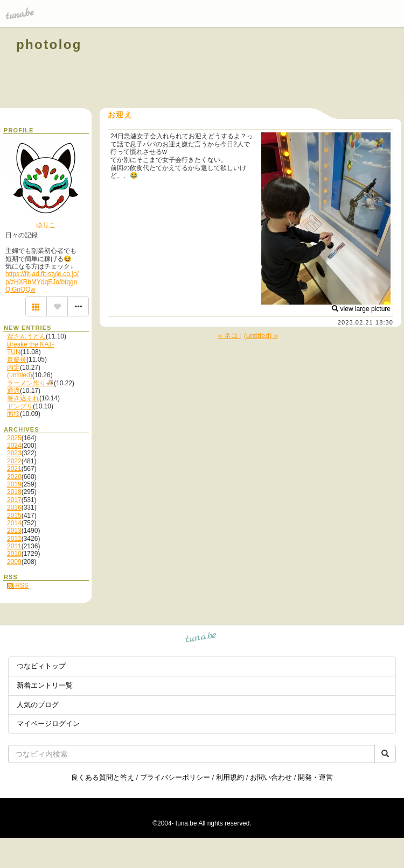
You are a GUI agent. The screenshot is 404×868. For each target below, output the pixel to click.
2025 (14, 438)
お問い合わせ (271, 777)
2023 (14, 453)
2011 (14, 546)
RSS (18, 585)
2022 (14, 461)
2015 (14, 516)
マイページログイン (48, 724)
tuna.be (201, 638)
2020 (14, 477)
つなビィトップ (41, 666)
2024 (14, 446)
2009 (14, 562)
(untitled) (20, 375)
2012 (14, 539)
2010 (14, 554)
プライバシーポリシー (175, 777)
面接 (13, 414)
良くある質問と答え (103, 777)
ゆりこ (46, 225)
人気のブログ (38, 705)
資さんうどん (26, 336)
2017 (14, 500)
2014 (14, 523)
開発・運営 (315, 777)
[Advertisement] (265, 69)
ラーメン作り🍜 (30, 383)
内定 (13, 368)
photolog (49, 44)
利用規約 (230, 777)
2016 (14, 507)
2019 (14, 484)
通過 (13, 391)
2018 (14, 492)
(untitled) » (261, 336)
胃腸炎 (17, 359)
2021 (14, 469)
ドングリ (20, 406)
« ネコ (229, 336)
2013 (14, 531)
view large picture (361, 309)
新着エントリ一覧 (45, 685)
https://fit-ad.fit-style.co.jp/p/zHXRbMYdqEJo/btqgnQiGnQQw (42, 282)
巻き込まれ (23, 398)
